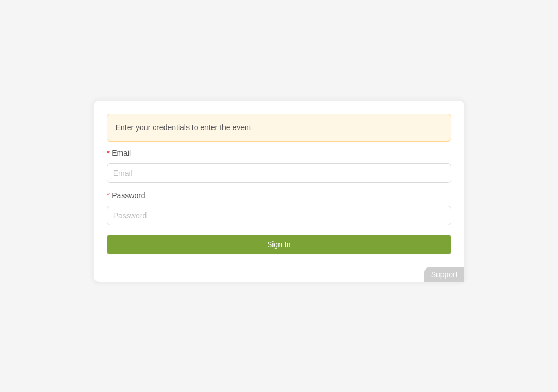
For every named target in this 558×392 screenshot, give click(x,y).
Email (121, 153)
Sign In (279, 244)
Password (128, 195)
